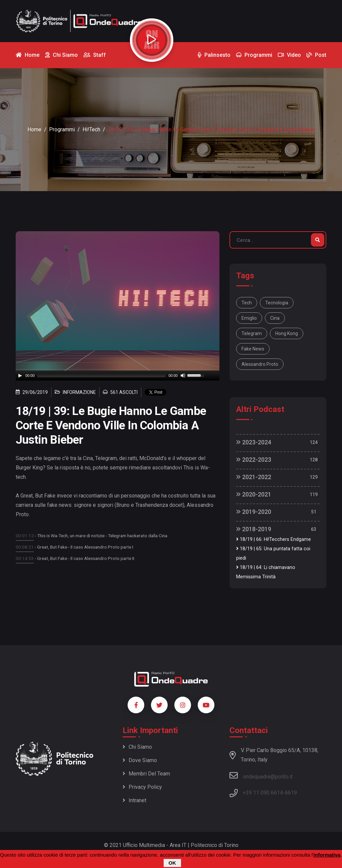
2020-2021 (254, 494)
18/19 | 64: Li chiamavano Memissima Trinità (266, 572)
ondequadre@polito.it (261, 775)
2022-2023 (254, 460)
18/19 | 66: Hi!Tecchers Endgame (274, 539)
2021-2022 (254, 477)
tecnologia (277, 303)
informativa (327, 855)
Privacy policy (142, 787)
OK (173, 863)
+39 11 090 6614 (263, 793)
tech (247, 303)
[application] (118, 376)
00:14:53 (25, 558)
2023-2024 (254, 442)
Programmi (62, 129)
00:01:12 (25, 536)
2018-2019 (254, 529)
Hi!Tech (91, 129)
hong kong (287, 333)
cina (275, 318)
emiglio (249, 318)
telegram (252, 333)
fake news (253, 349)
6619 (291, 793)
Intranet (134, 800)
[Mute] (183, 376)
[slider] (102, 376)
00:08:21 (25, 547)
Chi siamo (137, 747)
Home (34, 129)
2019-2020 (254, 512)
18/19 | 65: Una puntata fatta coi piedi (273, 553)
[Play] (20, 376)
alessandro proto (260, 364)
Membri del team (146, 774)
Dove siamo (140, 760)
